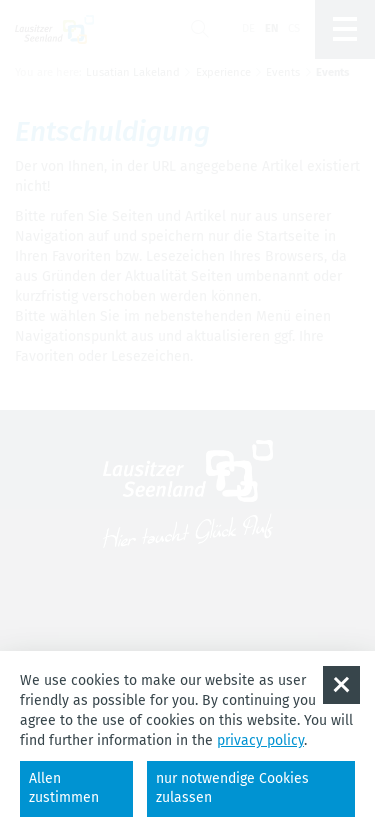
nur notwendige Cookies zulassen (232, 788)
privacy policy (260, 740)
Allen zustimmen (64, 788)
